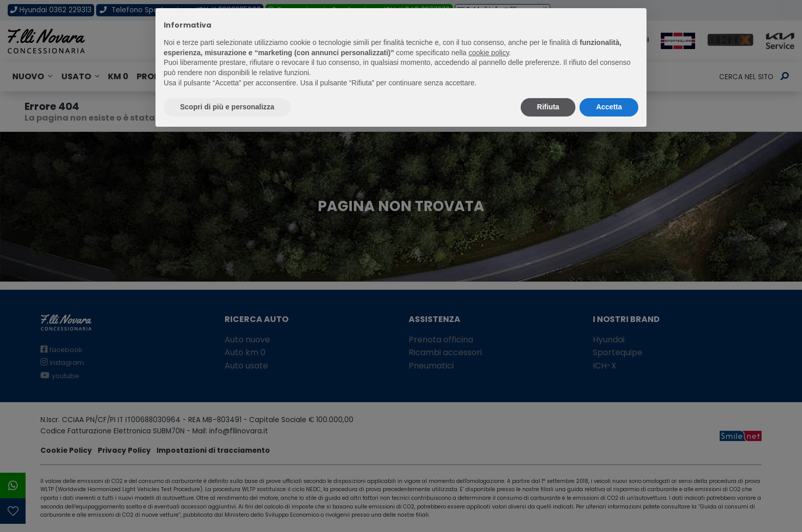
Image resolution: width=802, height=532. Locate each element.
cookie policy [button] (489, 53)
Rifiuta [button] (548, 107)
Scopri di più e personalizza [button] (227, 107)
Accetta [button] (609, 107)
